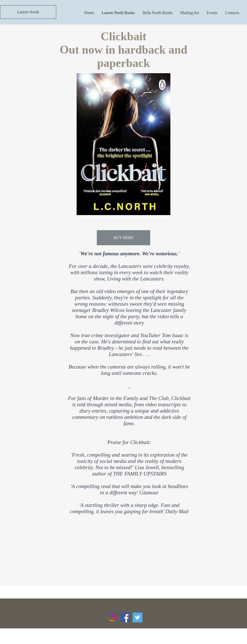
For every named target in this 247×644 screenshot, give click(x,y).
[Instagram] (113, 617)
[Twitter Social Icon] (137, 617)
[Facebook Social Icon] (125, 617)
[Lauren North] (28, 12)
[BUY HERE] (124, 238)
